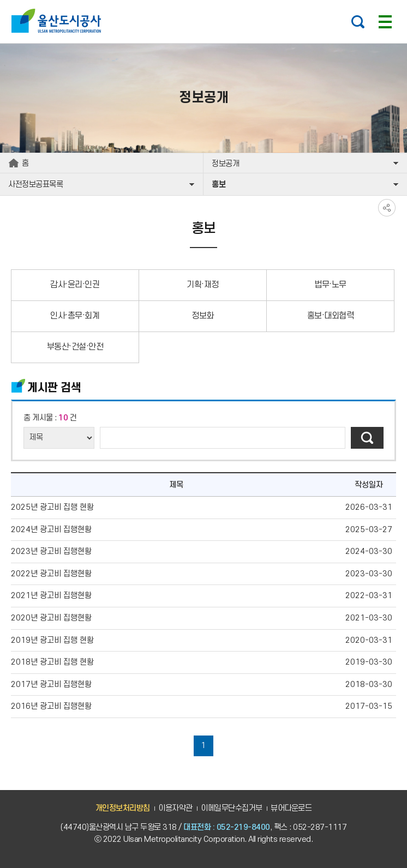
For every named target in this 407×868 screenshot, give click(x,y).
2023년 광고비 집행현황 (51, 551)
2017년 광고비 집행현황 (51, 685)
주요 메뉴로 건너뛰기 (203, 0)
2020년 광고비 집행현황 (51, 618)
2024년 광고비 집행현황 (51, 530)
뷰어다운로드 (291, 808)
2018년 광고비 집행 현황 (52, 662)
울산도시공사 (59, 21)
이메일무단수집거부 (232, 808)
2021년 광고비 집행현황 (51, 596)
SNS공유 (387, 208)
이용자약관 (175, 808)
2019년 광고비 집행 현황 (52, 640)
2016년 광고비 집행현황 (51, 706)
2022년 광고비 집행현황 (51, 574)
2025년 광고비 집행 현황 (52, 507)
